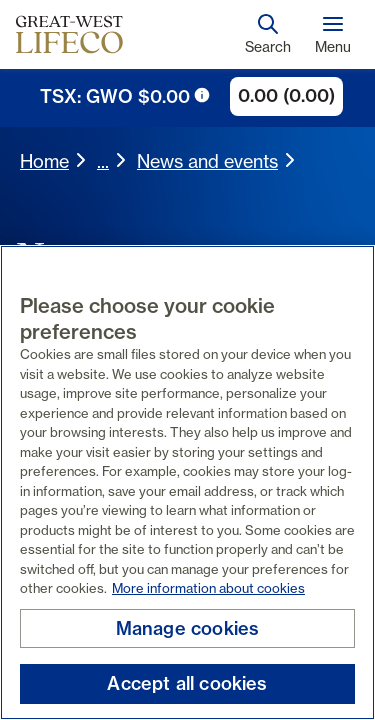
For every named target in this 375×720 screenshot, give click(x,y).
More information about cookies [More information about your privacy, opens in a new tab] (208, 588)
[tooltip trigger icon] (202, 95)
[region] (187, 482)
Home (44, 161)
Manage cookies (188, 628)
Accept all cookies (187, 683)
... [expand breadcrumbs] (103, 161)
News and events (207, 161)
